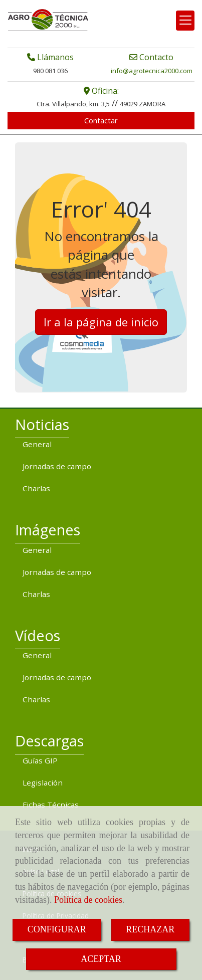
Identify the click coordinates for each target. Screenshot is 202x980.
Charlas (36, 488)
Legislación (43, 782)
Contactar (101, 120)
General (37, 444)
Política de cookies (88, 900)
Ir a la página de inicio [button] (101, 322)
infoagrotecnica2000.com (152, 71)
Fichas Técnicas (51, 805)
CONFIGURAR (57, 929)
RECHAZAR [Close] (150, 929)
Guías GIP (40, 760)
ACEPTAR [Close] (101, 959)
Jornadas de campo (57, 466)
